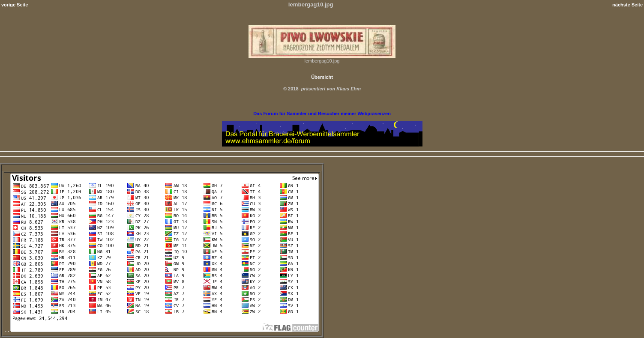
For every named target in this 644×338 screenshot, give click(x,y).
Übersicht (322, 77)
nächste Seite (628, 5)
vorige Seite (15, 5)
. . (162, 330)
